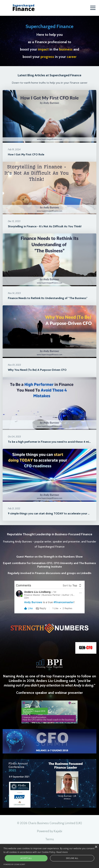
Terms (50, 839)
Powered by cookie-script (14, 864)
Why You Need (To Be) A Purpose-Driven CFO (37, 370)
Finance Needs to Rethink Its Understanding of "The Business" (48, 298)
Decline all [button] (72, 858)
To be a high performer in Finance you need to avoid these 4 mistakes (53, 442)
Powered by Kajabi (50, 831)
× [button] (96, 847)
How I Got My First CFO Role (26, 154)
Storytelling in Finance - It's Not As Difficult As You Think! (45, 226)
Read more (62, 852)
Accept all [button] (26, 858)
